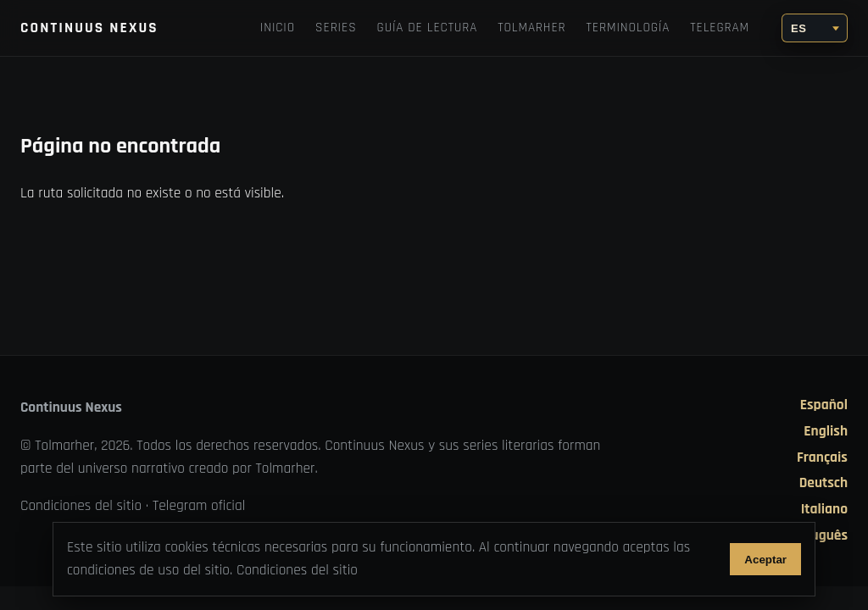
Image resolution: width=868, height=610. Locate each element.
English (826, 432)
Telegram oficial (199, 506)
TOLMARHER (531, 28)
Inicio (278, 28)
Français (822, 458)
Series (336, 28)
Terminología (629, 28)
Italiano (824, 510)
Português (816, 536)
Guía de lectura (428, 28)
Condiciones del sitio (81, 506)
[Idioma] (815, 28)
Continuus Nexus (89, 28)
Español (824, 405)
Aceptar (765, 560)
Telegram (720, 28)
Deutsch (823, 483)
